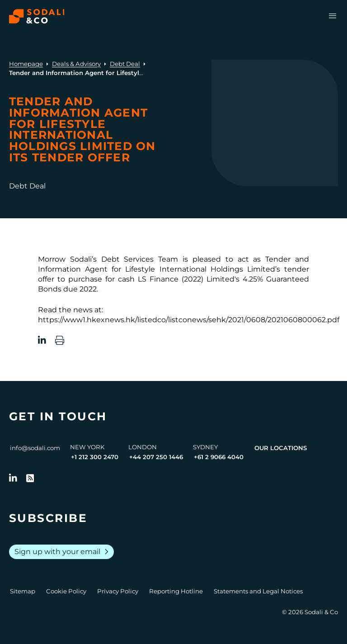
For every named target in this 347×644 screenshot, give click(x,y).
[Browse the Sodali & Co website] (37, 16)
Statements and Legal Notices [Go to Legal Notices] (258, 591)
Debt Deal (125, 64)
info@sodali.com (35, 448)
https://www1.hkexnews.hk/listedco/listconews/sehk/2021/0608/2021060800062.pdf (189, 320)
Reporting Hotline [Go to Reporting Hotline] (176, 591)
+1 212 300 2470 (95, 457)
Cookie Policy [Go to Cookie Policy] (66, 591)
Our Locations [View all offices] (281, 448)
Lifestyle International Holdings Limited (200, 269)
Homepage (26, 64)
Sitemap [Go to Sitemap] (23, 591)
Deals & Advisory (76, 64)
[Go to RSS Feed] (30, 478)
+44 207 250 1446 (156, 457)
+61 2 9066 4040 (219, 457)
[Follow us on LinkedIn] (13, 478)
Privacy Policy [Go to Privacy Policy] (118, 591)
